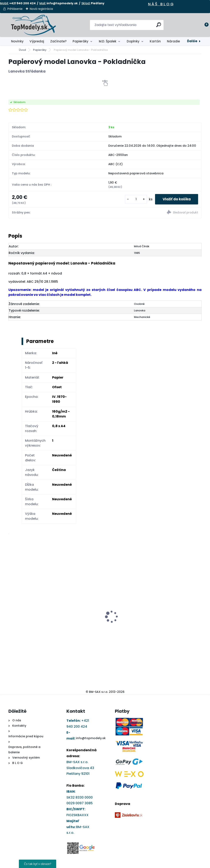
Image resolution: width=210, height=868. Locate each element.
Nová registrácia (41, 9)
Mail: (43, 3)
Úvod (22, 50)
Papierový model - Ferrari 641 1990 (176, 592)
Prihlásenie (15, 9)
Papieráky (80, 41)
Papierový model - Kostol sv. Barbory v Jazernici (79, 608)
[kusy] (133, 200)
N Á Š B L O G (161, 4)
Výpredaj (37, 41)
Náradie (173, 41)
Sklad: (86, 3)
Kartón (155, 41)
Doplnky (133, 41)
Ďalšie (192, 41)
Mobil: (4, 3)
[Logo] (34, 25)
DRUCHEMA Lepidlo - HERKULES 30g (123, 615)
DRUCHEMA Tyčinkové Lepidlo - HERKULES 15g (29, 615)
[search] (159, 26)
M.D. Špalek (108, 41)
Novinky (17, 41)
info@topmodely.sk (91, 739)
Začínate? (58, 41)
